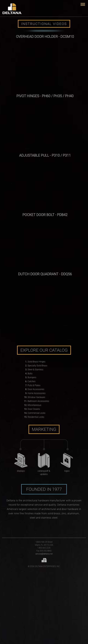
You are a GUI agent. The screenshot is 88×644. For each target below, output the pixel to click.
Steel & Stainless (36, 370)
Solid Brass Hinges (36, 362)
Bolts (30, 373)
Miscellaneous (34, 405)
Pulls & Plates (34, 385)
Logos (67, 471)
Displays (21, 471)
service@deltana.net (44, 554)
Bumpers (32, 377)
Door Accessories (36, 389)
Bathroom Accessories (38, 401)
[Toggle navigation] (83, 4)
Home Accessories (37, 393)
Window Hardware (36, 397)
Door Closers (34, 409)
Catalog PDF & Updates (44, 473)
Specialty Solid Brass (38, 366)
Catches (32, 381)
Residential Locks (36, 417)
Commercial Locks (37, 413)
